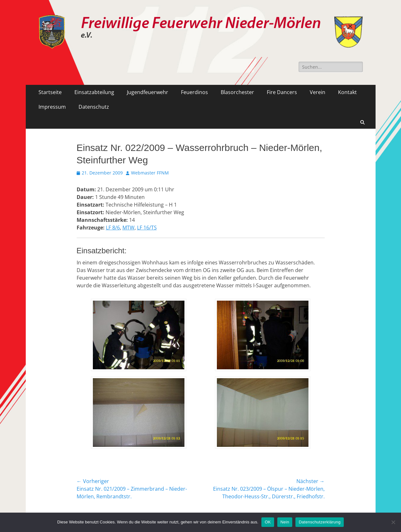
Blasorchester (237, 92)
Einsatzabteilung (94, 92)
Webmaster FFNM (150, 173)
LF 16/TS (147, 228)
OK (268, 522)
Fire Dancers (282, 92)
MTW (128, 228)
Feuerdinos (194, 92)
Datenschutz (94, 107)
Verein (318, 92)
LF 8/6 (113, 228)
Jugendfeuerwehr (148, 92)
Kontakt (347, 92)
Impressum (52, 107)
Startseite (50, 92)
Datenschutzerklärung (319, 522)
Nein (285, 522)
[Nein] (393, 522)
